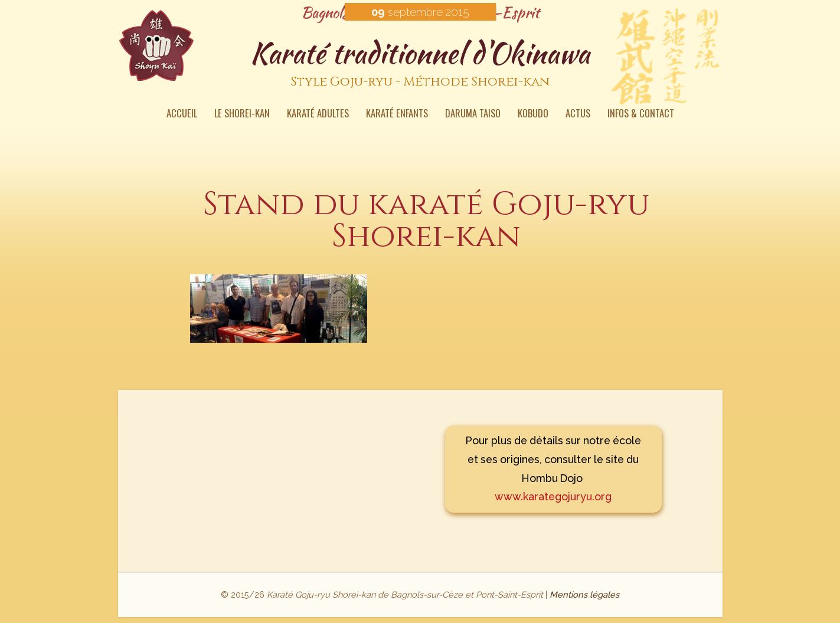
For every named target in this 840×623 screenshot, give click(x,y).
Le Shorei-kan (242, 114)
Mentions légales (584, 594)
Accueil (182, 114)
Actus (578, 114)
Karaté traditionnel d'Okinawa (420, 64)
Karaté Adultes (318, 114)
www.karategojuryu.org (553, 496)
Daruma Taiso (473, 114)
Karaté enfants (397, 114)
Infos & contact (641, 114)
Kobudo (533, 114)
